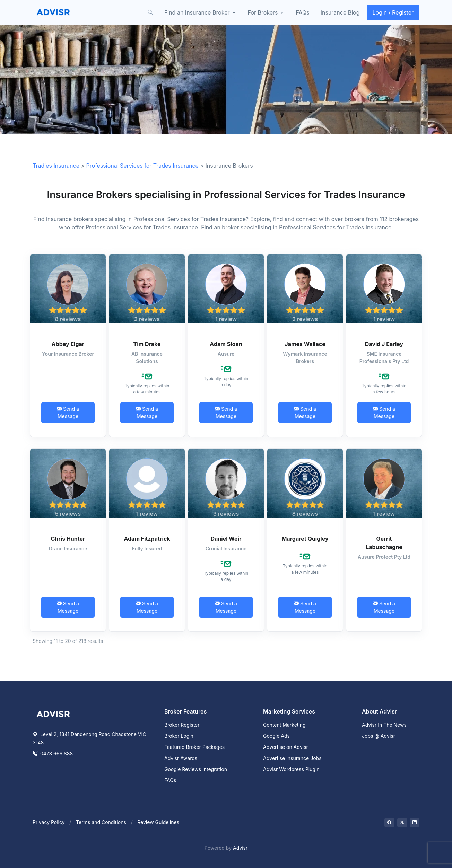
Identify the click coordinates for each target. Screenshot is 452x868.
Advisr (240, 848)
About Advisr (379, 711)
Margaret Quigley (305, 539)
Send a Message (68, 413)
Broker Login (179, 736)
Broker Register (182, 725)
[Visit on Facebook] (389, 823)
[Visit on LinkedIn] (415, 823)
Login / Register (393, 12)
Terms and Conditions (101, 822)
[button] (150, 12)
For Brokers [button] (263, 12)
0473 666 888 (53, 754)
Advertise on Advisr (286, 747)
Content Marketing (284, 725)
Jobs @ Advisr (379, 736)
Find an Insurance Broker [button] (197, 12)
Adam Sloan (226, 344)
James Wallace (305, 344)
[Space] (53, 714)
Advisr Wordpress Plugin (291, 769)
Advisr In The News (384, 725)
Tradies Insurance (56, 166)
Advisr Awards (181, 758)
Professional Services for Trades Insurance (142, 166)
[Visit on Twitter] (402, 823)
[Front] (53, 12)
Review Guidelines (158, 822)
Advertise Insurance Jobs (292, 758)
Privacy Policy (49, 822)
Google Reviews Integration (196, 769)
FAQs (302, 12)
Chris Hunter (68, 539)
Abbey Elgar (68, 344)
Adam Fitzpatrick (147, 539)
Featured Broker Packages (194, 747)
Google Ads (276, 736)
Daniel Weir (226, 539)
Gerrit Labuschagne (384, 543)
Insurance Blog (340, 12)
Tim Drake (147, 344)
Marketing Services (289, 711)
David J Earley (384, 344)
